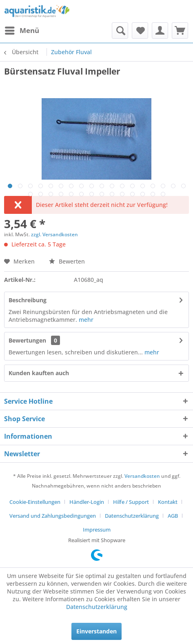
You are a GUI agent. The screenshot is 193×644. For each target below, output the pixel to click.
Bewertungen (27, 340)
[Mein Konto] (160, 31)
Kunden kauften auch (39, 373)
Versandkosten (142, 476)
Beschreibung (28, 300)
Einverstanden (96, 631)
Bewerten (67, 261)
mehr (85, 320)
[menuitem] (22, 31)
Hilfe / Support (131, 502)
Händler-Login (87, 502)
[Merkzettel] (140, 31)
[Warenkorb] (180, 31)
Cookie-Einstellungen (35, 502)
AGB (173, 516)
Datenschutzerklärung (132, 516)
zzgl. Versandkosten (54, 234)
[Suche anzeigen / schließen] (120, 31)
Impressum (97, 530)
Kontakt (168, 502)
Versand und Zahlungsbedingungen (53, 516)
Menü (22, 30)
